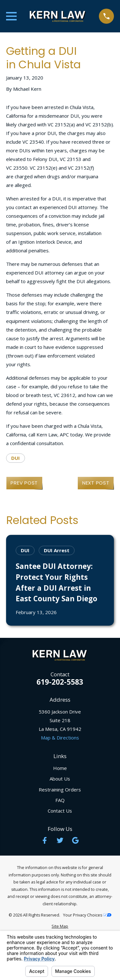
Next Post (96, 483)
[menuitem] (60, 927)
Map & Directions (60, 738)
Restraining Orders (60, 790)
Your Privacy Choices (87, 915)
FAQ (60, 800)
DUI (16, 458)
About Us (60, 779)
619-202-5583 (60, 682)
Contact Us (60, 811)
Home (60, 768)
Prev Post (24, 483)
